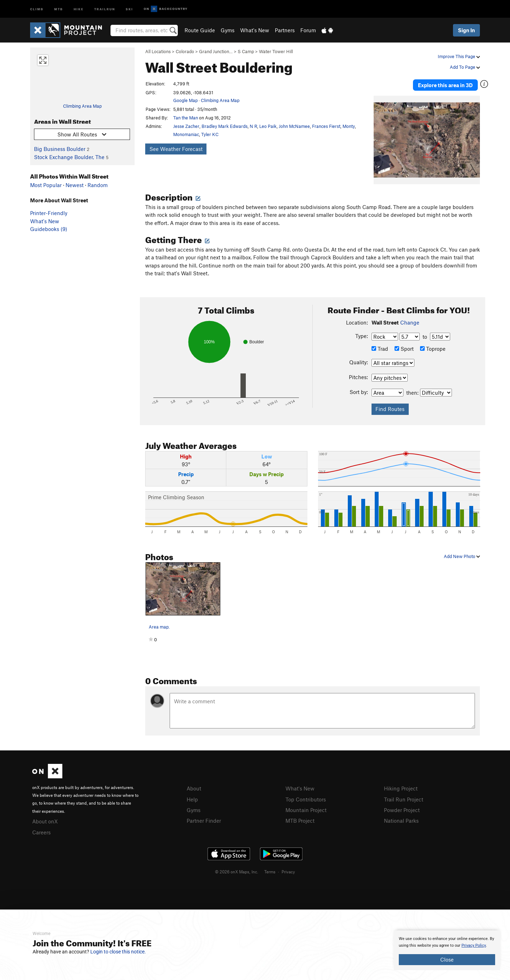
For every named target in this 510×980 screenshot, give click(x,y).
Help (192, 797)
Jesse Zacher (186, 126)
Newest (75, 185)
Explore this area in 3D (447, 84)
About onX (45, 820)
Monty (349, 126)
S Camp (246, 51)
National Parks (401, 818)
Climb (37, 9)
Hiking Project (401, 787)
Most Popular (46, 185)
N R (253, 126)
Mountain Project (306, 808)
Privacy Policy (474, 945)
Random (98, 185)
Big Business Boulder (60, 149)
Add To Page (465, 67)
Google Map (185, 100)
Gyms (228, 30)
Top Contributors (306, 797)
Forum (308, 30)
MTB (59, 9)
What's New (255, 30)
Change (410, 321)
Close (447, 959)
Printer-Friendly (49, 213)
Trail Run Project (404, 797)
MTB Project (300, 818)
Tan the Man (186, 118)
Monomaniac (186, 134)
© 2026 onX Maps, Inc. (237, 869)
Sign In (466, 30)
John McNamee (294, 126)
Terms (270, 869)
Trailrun (105, 9)
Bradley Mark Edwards (225, 126)
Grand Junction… (216, 51)
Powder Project (402, 808)
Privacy (288, 869)
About (194, 787)
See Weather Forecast (176, 149)
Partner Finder (204, 818)
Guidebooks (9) (49, 229)
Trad (380, 347)
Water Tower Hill (276, 51)
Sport (404, 347)
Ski (129, 9)
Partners (285, 30)
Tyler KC (210, 134)
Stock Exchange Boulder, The (69, 157)
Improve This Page (459, 56)
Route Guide (200, 30)
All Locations (158, 51)
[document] (447, 950)
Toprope (433, 347)
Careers (41, 830)
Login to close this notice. (118, 952)
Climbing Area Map (82, 106)
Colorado (185, 51)
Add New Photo (462, 554)
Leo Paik (268, 126)
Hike (79, 9)
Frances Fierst (326, 126)
